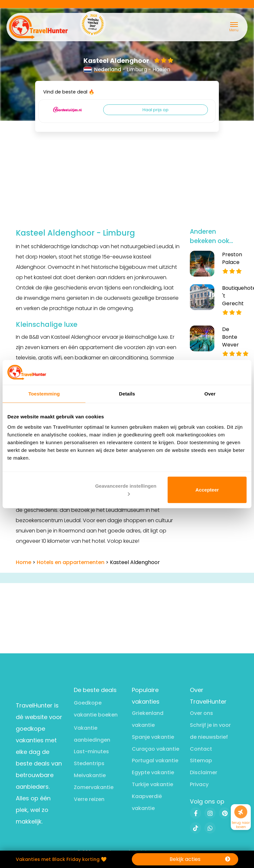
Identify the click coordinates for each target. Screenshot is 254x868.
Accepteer (207, 490)
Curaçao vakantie (156, 749)
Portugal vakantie (155, 761)
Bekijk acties (200, 859)
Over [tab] (210, 394)
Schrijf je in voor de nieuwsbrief (210, 731)
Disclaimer (204, 772)
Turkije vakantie (152, 784)
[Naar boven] (241, 812)
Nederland (103, 69)
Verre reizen (89, 799)
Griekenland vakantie (148, 719)
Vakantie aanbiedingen (92, 734)
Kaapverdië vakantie (147, 802)
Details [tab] (127, 394)
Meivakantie (90, 775)
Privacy (199, 784)
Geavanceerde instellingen (126, 490)
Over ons (201, 713)
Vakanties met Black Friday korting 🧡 (61, 859)
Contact (201, 749)
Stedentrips (89, 763)
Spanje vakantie (153, 737)
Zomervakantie (94, 787)
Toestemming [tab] (44, 394)
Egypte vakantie (153, 772)
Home (24, 562)
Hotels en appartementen (71, 562)
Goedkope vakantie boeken (96, 709)
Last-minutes (91, 751)
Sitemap (201, 761)
